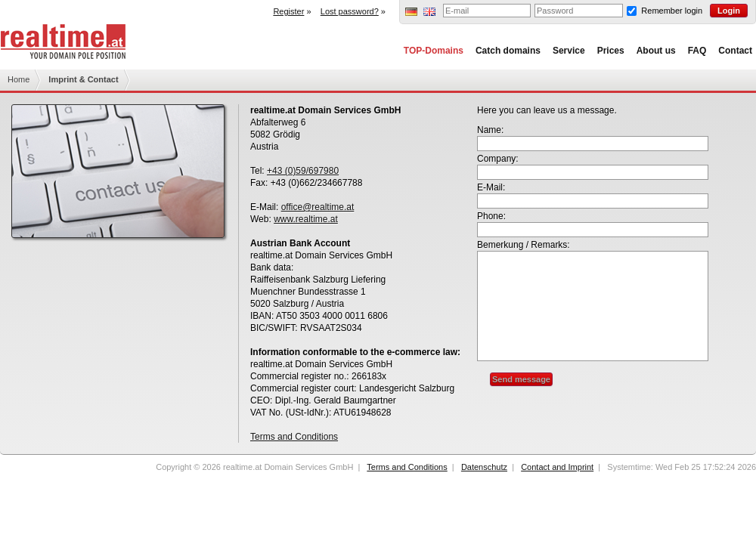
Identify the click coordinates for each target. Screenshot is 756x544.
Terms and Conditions (294, 437)
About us (656, 51)
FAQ (697, 51)
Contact (735, 51)
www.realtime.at (306, 219)
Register (288, 11)
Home (19, 79)
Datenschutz (484, 467)
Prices (611, 51)
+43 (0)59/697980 (303, 171)
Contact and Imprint (557, 467)
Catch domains (508, 51)
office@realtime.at (318, 207)
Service (569, 51)
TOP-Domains (434, 51)
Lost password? (350, 11)
